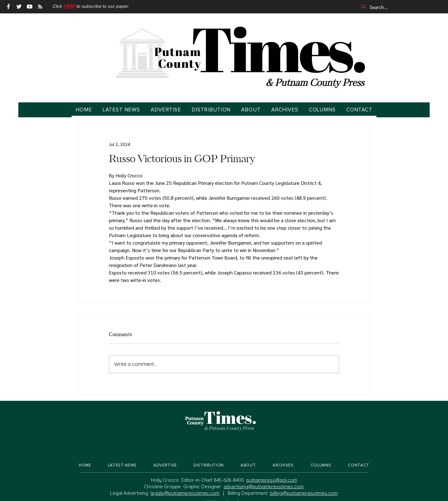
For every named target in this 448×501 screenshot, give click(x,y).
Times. (278, 48)
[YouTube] (30, 7)
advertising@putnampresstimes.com (264, 487)
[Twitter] (19, 7)
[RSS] (40, 7)
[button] (69, 6)
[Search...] (400, 7)
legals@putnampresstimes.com (185, 493)
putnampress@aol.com (272, 480)
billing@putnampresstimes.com (304, 493)
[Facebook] (8, 7)
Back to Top (10, 473)
